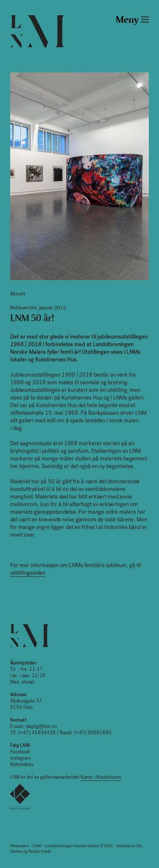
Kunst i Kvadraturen (101, 777)
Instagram (21, 758)
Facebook (20, 752)
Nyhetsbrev (22, 765)
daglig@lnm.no (41, 726)
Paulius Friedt (40, 851)
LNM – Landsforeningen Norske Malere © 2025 (73, 846)
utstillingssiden (28, 573)
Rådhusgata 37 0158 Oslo (26, 701)
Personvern (20, 846)
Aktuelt (18, 294)
